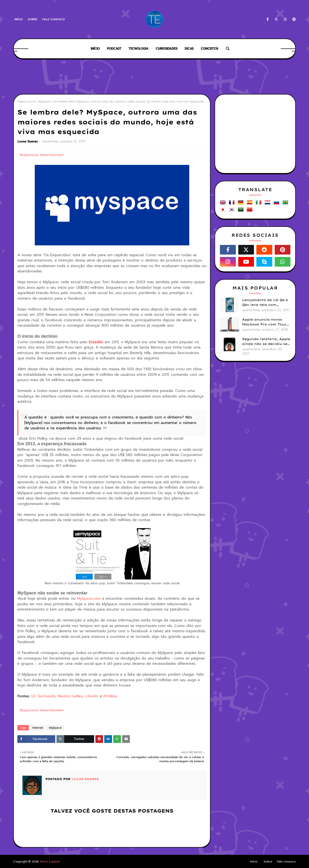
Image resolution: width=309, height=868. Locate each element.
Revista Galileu (70, 696)
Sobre (33, 19)
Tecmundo (46, 696)
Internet (38, 728)
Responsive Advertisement (42, 155)
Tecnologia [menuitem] (139, 49)
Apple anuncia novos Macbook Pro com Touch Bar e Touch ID (266, 322)
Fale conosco (54, 19)
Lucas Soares (28, 141)
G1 (33, 696)
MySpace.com (89, 599)
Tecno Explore (50, 861)
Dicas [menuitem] (189, 49)
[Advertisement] (154, 77)
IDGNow (110, 696)
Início (19, 19)
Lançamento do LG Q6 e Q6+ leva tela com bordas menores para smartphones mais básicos (265, 303)
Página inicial (26, 101)
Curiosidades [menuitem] (167, 49)
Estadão (96, 342)
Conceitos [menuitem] (210, 49)
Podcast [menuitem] (114, 49)
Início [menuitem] (95, 49)
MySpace (44, 101)
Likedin (92, 696)
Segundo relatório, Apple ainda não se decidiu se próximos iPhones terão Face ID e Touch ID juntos (266, 342)
